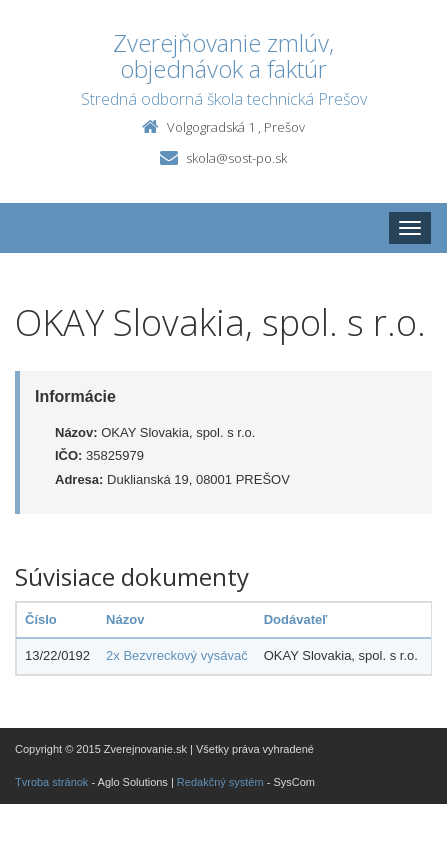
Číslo (41, 619)
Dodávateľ (296, 619)
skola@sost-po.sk (236, 158)
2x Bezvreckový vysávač (177, 655)
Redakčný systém (220, 782)
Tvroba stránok (51, 782)
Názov (125, 619)
